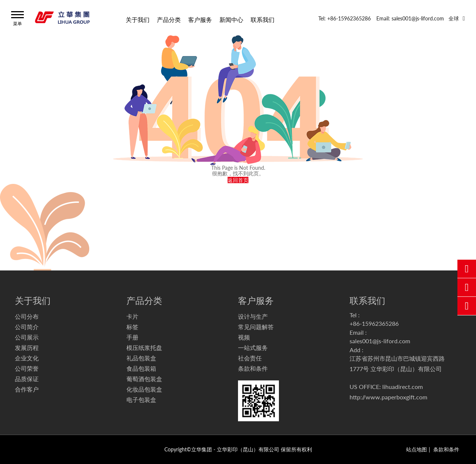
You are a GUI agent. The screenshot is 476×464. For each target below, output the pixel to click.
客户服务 (200, 19)
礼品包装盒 (141, 358)
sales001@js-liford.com (380, 341)
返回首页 (238, 180)
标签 (132, 327)
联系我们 (263, 19)
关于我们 (138, 19)
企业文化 (27, 358)
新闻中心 (231, 19)
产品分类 (169, 19)
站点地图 (416, 449)
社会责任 (250, 358)
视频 (244, 337)
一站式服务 (253, 348)
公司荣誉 (27, 368)
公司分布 (27, 316)
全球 (454, 18)
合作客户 (27, 389)
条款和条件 (253, 368)
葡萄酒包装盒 (144, 379)
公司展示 (27, 337)
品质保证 (27, 379)
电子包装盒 (141, 400)
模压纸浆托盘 (144, 348)
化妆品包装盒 (144, 389)
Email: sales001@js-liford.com (410, 18)
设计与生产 (253, 316)
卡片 (132, 316)
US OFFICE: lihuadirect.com (386, 387)
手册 (132, 337)
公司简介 (27, 327)
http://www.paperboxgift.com (388, 397)
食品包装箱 (141, 368)
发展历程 (27, 348)
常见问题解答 (256, 327)
